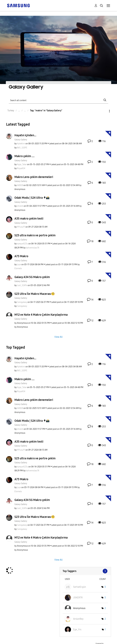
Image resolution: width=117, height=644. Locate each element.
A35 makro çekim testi (29, 219)
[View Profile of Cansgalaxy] (22, 302)
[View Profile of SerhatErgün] (80, 587)
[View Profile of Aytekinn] (21, 144)
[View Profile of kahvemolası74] (33, 248)
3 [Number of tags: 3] (105, 587)
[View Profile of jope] (19, 265)
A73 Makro (21, 256)
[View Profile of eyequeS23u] (23, 244)
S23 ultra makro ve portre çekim (35, 235)
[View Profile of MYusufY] (21, 227)
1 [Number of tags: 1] (105, 629)
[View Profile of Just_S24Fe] (22, 285)
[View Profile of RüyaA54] (21, 168)
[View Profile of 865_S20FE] (22, 148)
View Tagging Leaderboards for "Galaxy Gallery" (85, 571)
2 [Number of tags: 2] (105, 608)
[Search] (58, 100)
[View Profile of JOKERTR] (78, 598)
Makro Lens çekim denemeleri (34, 177)
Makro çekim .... (24, 156)
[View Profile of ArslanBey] (78, 619)
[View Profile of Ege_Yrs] (77, 629)
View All (58, 337)
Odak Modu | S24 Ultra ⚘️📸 (32, 198)
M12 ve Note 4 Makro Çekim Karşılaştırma (41, 315)
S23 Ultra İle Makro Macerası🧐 (35, 294)
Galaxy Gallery (21, 140)
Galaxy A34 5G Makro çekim (32, 277)
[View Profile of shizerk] (20, 206)
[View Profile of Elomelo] (18, 268)
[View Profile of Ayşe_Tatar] (22, 164)
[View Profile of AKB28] (20, 185)
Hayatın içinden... (25, 135)
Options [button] (104, 111)
